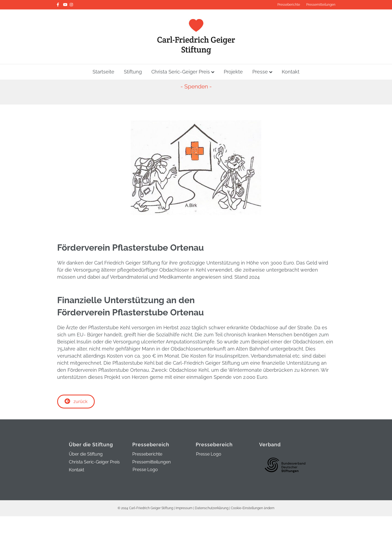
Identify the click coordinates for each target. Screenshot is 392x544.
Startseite (103, 72)
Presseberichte (289, 5)
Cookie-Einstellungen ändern (253, 508)
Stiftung (133, 72)
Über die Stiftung (86, 454)
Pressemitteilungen (321, 5)
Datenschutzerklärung (212, 508)
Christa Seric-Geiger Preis (181, 72)
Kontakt (291, 72)
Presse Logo (145, 470)
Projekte (233, 72)
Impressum (184, 508)
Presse (260, 72)
